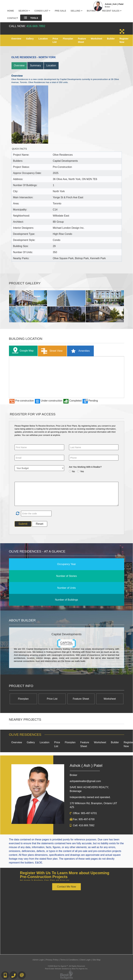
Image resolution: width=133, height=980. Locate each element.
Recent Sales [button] (112, 11)
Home (11, 11)
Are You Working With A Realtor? (85, 467)
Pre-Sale (60, 11)
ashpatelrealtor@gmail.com (85, 781)
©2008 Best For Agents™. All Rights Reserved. (67, 966)
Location (43, 39)
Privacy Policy (52, 960)
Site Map (96, 960)
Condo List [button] (42, 11)
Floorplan (68, 39)
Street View (51, 351)
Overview (16, 39)
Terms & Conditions (69, 960)
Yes (82, 471)
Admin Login (38, 960)
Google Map (22, 351)
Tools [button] (31, 18)
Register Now (124, 40)
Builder (111, 39)
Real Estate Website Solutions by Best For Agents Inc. (66, 969)
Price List (55, 40)
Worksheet (96, 39)
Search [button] (24, 11)
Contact (13, 18)
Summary (35, 65)
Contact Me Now (66, 887)
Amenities (79, 351)
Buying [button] (92, 11)
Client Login (85, 960)
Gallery (30, 39)
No (73, 471)
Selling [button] (77, 11)
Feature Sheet (82, 40)
